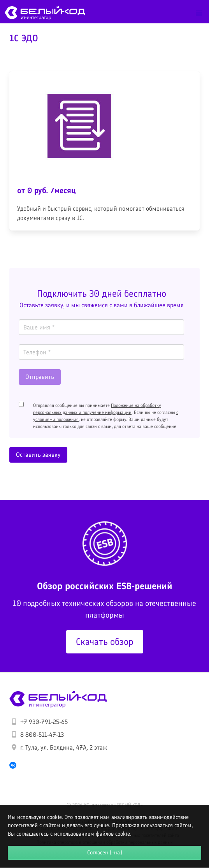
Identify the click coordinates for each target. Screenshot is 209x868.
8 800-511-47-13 (42, 735)
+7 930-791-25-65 (44, 722)
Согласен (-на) (105, 852)
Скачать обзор (105, 642)
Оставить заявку (38, 455)
